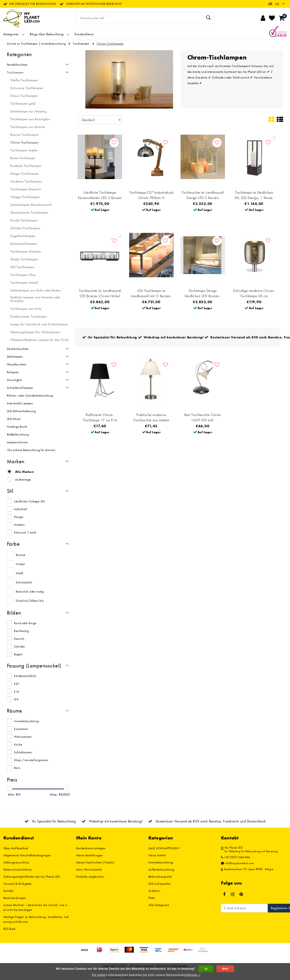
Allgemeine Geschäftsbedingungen (27, 855)
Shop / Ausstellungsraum (31, 760)
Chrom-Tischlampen (110, 44)
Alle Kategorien (159, 905)
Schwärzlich (24, 582)
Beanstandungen (15, 898)
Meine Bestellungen (90, 855)
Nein (225, 969)
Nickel (20, 564)
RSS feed (9, 929)
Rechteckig (21, 631)
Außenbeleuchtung (161, 869)
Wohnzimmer (23, 737)
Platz (152, 898)
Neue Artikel (157, 855)
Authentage (23, 479)
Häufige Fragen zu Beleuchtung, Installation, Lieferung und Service (36, 919)
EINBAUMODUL (25, 676)
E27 (17, 684)
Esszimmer (21, 729)
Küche (18, 744)
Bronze (21, 555)
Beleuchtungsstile (160, 877)
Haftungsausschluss (16, 862)
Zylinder (19, 646)
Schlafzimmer (23, 752)
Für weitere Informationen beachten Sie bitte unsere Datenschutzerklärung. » (146, 975)
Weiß (19, 573)
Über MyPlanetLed (16, 848)
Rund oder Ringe (25, 623)
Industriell (21, 509)
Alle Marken (25, 472)
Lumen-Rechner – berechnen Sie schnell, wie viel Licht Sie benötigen (36, 907)
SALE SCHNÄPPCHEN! (164, 848)
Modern (19, 525)
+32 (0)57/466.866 (236, 857)
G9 (16, 699)
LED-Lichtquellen (160, 884)
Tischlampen (81, 44)
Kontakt (8, 891)
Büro (17, 768)
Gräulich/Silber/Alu (30, 601)
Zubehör (154, 891)
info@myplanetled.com (238, 863)
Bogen (18, 654)
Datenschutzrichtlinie (18, 869)
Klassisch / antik (25, 532)
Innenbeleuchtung (53, 44)
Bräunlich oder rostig (30, 591)
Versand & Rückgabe (18, 884)
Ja (206, 969)
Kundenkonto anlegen (91, 848)
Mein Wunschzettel (89, 869)
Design (19, 517)
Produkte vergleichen (90, 877)
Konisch (19, 639)
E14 (16, 691)
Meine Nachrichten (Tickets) (95, 862)
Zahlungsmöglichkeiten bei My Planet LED (32, 877)
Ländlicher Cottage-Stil (29, 501)
